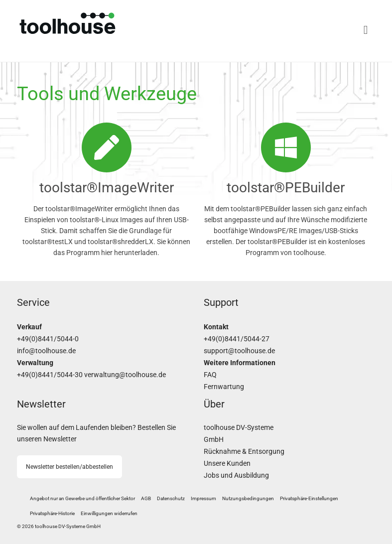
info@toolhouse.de (46, 351)
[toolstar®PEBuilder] (286, 147)
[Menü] (286, 30)
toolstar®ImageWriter (107, 188)
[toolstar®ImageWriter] (107, 147)
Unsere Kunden (227, 464)
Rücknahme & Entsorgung (244, 452)
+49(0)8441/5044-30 (50, 375)
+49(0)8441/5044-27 (237, 339)
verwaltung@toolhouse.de (125, 375)
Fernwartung (224, 387)
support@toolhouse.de (239, 351)
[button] (309, 499)
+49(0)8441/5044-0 (48, 339)
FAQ (210, 375)
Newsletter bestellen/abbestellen (69, 467)
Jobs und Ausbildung (236, 476)
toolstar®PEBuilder (286, 188)
